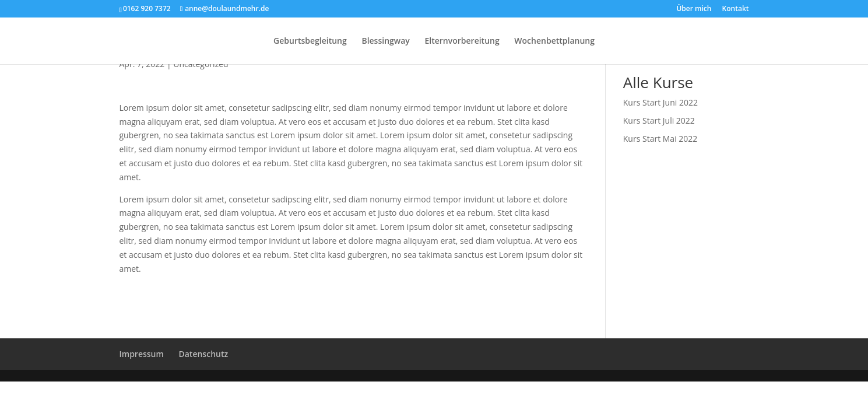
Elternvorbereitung (462, 41)
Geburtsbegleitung (310, 41)
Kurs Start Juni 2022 (660, 102)
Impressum (142, 354)
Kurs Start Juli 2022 (659, 120)
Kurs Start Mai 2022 (660, 139)
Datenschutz (203, 354)
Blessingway (385, 41)
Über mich (694, 9)
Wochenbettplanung (554, 41)
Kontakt (736, 9)
